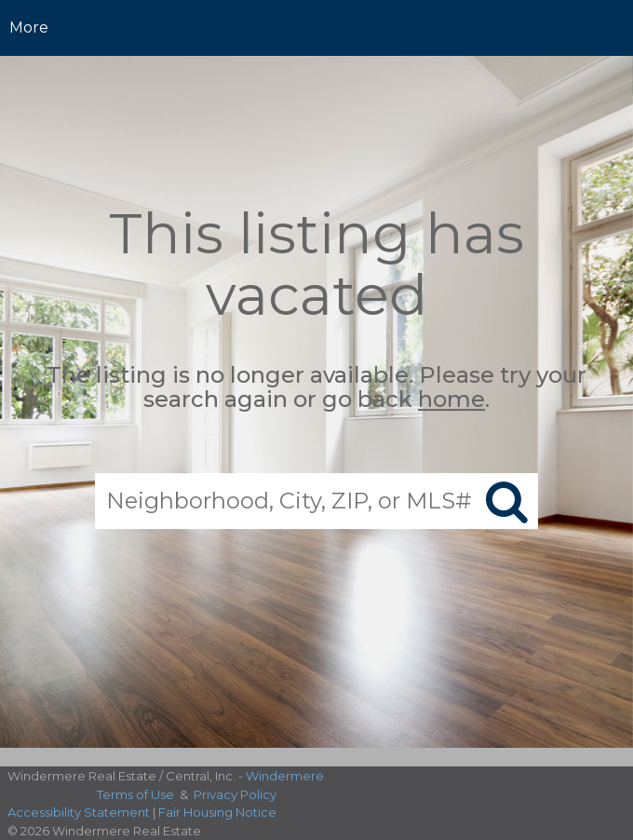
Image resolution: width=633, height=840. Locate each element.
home (451, 400)
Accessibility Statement (79, 812)
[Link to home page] (317, 28)
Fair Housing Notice (217, 812)
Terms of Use (135, 794)
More (29, 27)
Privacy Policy (235, 794)
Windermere (285, 776)
